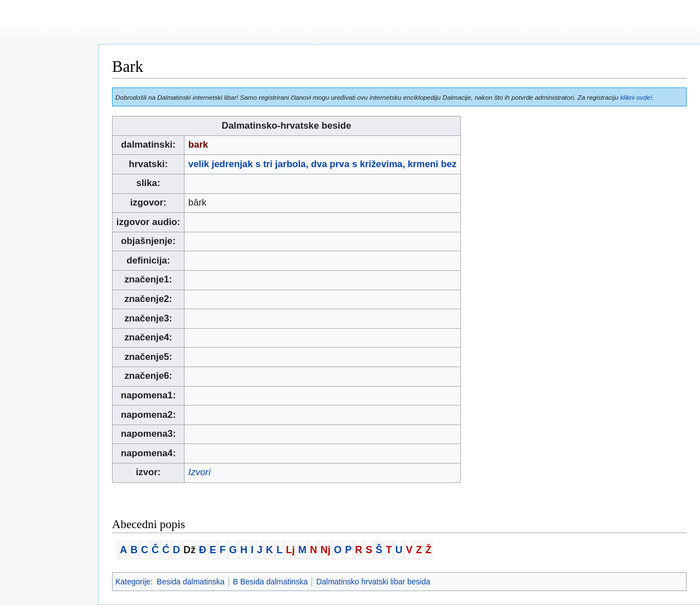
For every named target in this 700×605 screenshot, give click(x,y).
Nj (325, 550)
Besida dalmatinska (190, 582)
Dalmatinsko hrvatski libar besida (373, 582)
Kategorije (133, 582)
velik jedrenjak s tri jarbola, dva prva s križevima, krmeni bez (322, 164)
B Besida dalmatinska (271, 582)
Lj (290, 550)
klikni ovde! (636, 97)
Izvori (200, 472)
